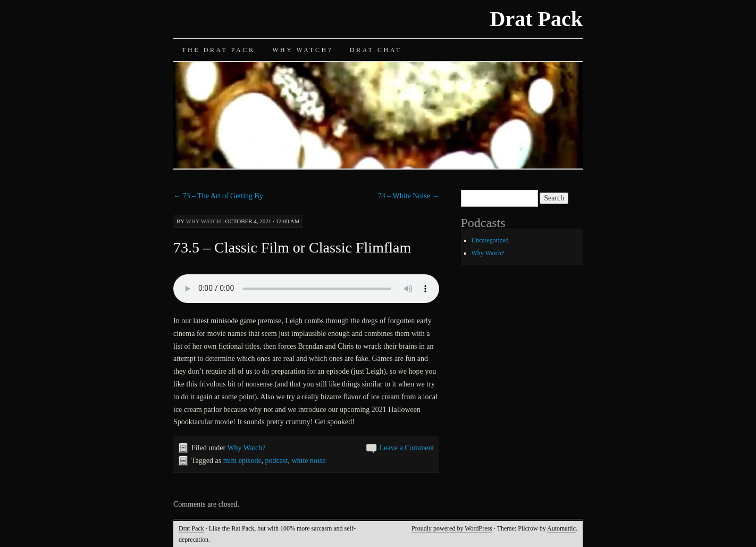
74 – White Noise (409, 196)
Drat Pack (536, 19)
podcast (277, 461)
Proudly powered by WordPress (452, 528)
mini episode (242, 461)
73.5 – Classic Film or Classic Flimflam (292, 247)
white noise (308, 461)
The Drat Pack (219, 50)
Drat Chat (376, 50)
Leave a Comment (407, 448)
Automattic (561, 528)
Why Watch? (303, 50)
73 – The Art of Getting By (218, 196)
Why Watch (203, 221)
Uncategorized (490, 240)
